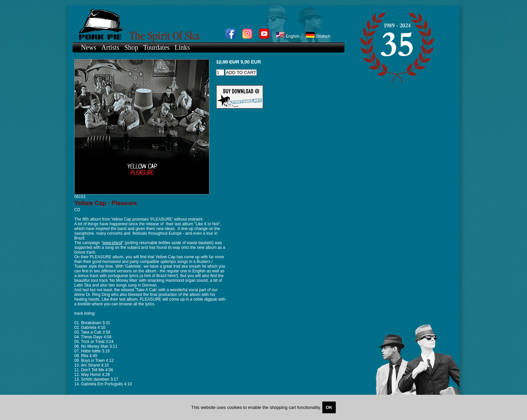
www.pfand (112, 243)
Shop (131, 47)
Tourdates (156, 47)
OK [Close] (329, 407)
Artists (110, 47)
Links (183, 47)
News (89, 47)
